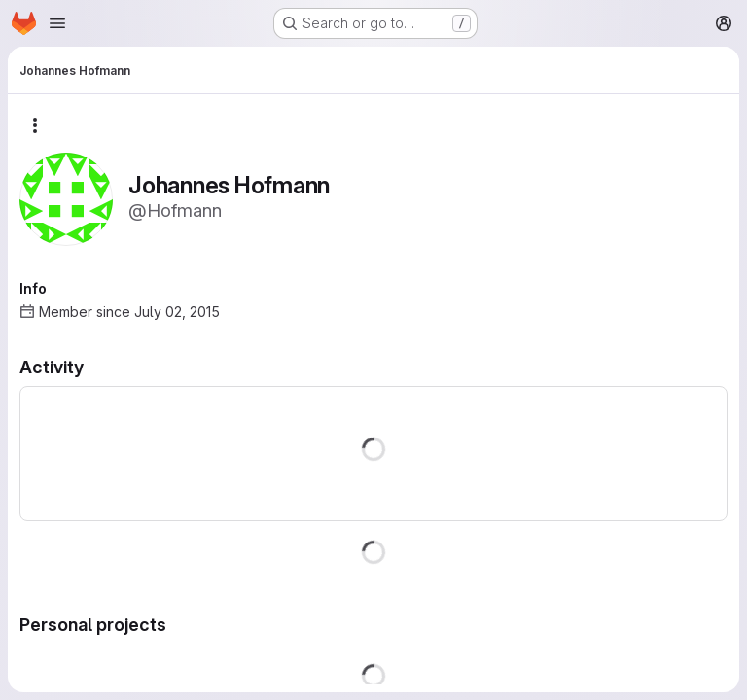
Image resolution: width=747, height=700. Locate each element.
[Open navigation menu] (57, 23)
